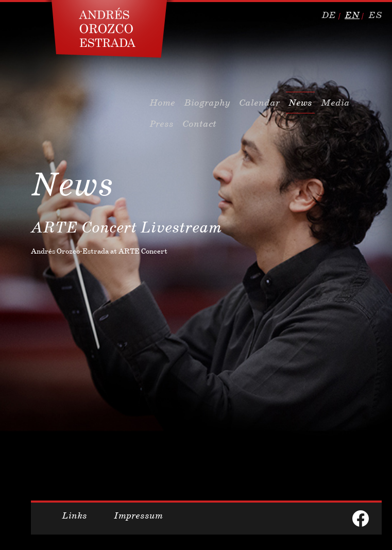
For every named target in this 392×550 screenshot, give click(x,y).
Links (74, 515)
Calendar (259, 103)
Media (335, 103)
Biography (207, 103)
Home (162, 103)
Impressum (138, 515)
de (329, 15)
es (375, 15)
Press (161, 124)
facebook (361, 519)
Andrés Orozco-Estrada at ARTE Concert (99, 251)
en (352, 15)
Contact (199, 124)
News (300, 103)
